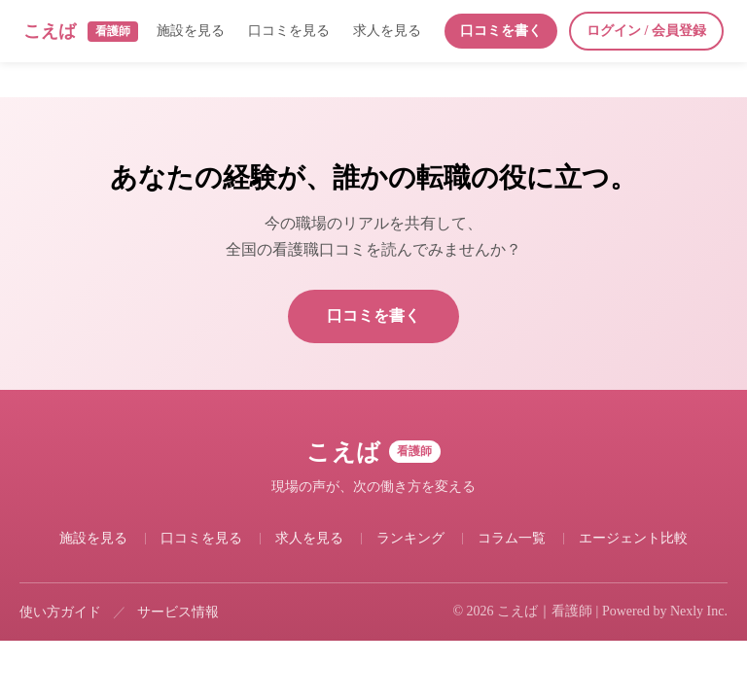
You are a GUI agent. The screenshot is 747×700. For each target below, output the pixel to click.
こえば (81, 32)
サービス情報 (178, 612)
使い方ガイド (60, 612)
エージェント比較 (633, 538)
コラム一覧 (512, 538)
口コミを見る (289, 31)
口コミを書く (501, 31)
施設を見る (191, 31)
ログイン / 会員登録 (646, 31)
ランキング (410, 538)
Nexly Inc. (699, 611)
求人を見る (387, 31)
